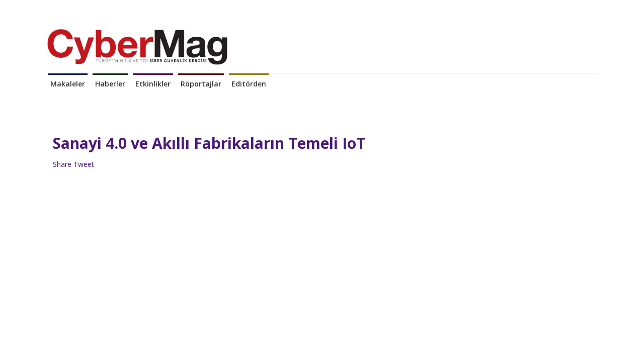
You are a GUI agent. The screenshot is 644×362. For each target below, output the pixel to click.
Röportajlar (201, 84)
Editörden (249, 84)
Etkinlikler (153, 84)
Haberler (110, 84)
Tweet (84, 164)
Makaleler (68, 84)
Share (62, 164)
